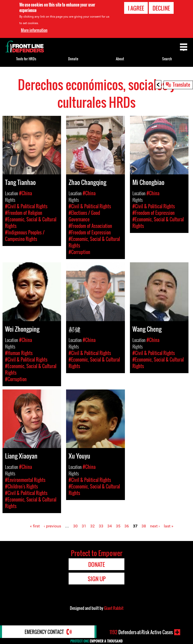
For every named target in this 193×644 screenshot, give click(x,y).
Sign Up (97, 579)
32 (92, 526)
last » (169, 526)
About (120, 59)
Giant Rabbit (114, 608)
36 (127, 526)
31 (84, 526)
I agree (136, 8)
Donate (73, 59)
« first (35, 526)
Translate (181, 84)
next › (155, 526)
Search (167, 59)
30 (75, 526)
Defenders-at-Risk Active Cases (141, 632)
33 (101, 526)
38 (144, 526)
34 (110, 526)
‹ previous (52, 526)
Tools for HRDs (26, 59)
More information (34, 30)
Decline (161, 8)
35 (118, 526)
